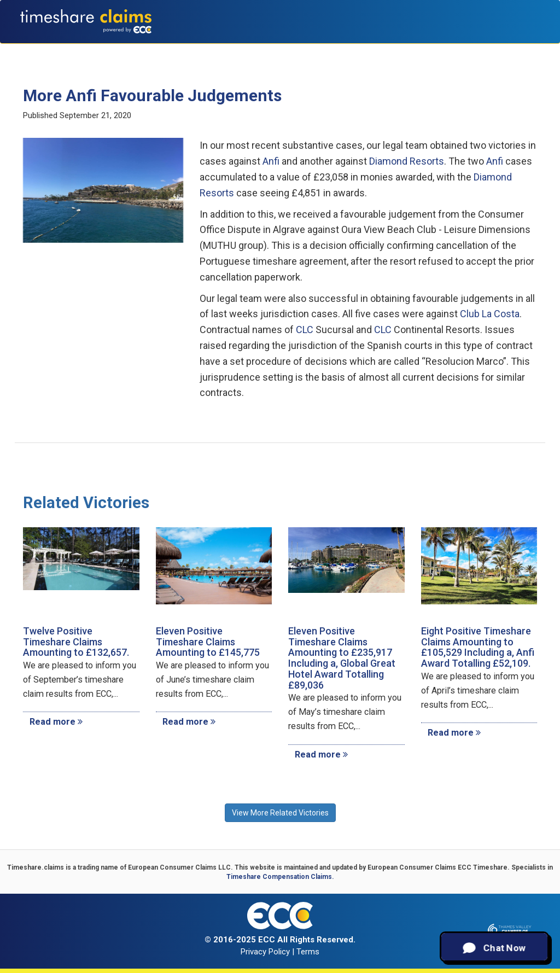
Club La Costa (490, 314)
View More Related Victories (280, 813)
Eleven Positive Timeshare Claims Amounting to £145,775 (208, 642)
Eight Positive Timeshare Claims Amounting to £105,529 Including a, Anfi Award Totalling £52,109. (478, 647)
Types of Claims (211, 49)
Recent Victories (431, 49)
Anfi (271, 161)
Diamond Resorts (407, 161)
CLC (305, 330)
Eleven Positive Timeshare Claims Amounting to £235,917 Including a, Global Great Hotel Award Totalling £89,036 (342, 658)
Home (112, 49)
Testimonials (363, 49)
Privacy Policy (265, 952)
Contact (519, 49)
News (484, 49)
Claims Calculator (290, 49)
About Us (151, 49)
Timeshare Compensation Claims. (280, 877)
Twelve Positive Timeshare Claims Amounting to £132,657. (76, 642)
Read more (56, 722)
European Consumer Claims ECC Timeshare (437, 867)
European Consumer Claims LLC (179, 867)
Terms (308, 952)
